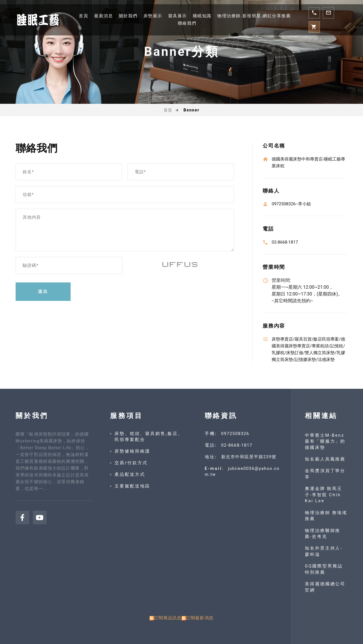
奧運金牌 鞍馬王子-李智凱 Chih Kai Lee (324, 495)
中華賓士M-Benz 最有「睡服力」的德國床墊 (325, 441)
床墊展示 (153, 16)
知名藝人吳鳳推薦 (325, 459)
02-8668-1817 (237, 445)
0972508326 (235, 434)
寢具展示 (178, 16)
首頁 (84, 16)
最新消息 (104, 16)
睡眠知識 (202, 16)
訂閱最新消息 (200, 618)
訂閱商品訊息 (168, 618)
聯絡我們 (187, 23)
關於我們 (128, 16)
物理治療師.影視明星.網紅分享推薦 (254, 16)
